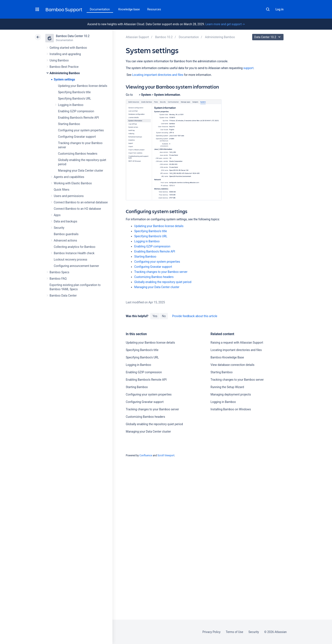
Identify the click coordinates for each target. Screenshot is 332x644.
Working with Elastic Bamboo (73, 183)
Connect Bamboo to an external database (81, 202)
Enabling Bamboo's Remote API (78, 118)
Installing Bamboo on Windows (231, 409)
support (248, 68)
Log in (279, 9)
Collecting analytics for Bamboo (75, 247)
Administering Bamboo (65, 73)
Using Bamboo (59, 60)
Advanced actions (65, 240)
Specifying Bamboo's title (74, 92)
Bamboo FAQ (58, 279)
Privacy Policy (211, 632)
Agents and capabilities (69, 177)
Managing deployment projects (231, 394)
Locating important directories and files (158, 75)
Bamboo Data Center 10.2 (73, 36)
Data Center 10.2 (268, 37)
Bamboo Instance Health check (74, 253)
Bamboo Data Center (63, 296)
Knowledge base (129, 9)
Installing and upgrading (65, 54)
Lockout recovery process (71, 260)
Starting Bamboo (69, 124)
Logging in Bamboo (71, 105)
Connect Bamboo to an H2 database (77, 209)
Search (268, 9)
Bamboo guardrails (66, 234)
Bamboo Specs (59, 272)
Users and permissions (69, 196)
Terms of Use (234, 632)
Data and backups (66, 221)
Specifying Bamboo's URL (75, 99)
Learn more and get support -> (225, 24)
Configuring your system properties (81, 130)
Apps (57, 215)
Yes (155, 316)
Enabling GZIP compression (76, 111)
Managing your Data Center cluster (81, 171)
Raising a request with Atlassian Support (237, 343)
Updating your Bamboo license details (83, 86)
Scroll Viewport (166, 455)
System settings (64, 79)
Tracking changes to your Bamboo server (161, 272)
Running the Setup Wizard (227, 387)
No (164, 316)
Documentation (100, 9)
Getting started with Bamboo (68, 48)
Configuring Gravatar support (77, 137)
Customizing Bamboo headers (78, 154)
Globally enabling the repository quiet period (163, 282)
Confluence (146, 455)
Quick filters (62, 190)
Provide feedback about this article (195, 316)
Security (59, 228)
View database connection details (232, 365)
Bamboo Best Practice (64, 67)
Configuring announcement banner (76, 266)
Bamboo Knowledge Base (227, 357)
